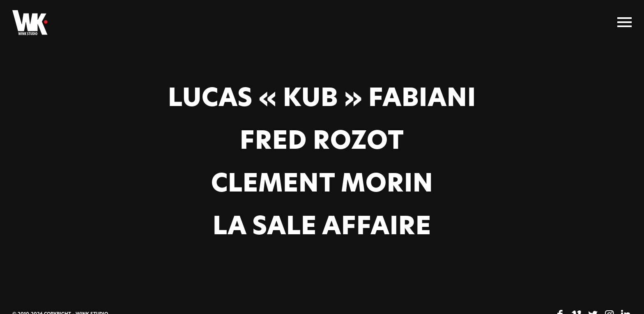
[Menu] (624, 23)
